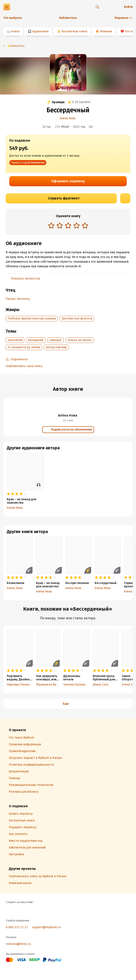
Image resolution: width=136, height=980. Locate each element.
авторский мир (56, 347)
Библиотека (68, 18)
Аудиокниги (40, 31)
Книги (15, 31)
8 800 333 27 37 (17, 927)
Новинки (106, 31)
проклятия (15, 340)
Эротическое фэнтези (77, 319)
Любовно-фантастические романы (32, 319)
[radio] (51, 225)
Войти (128, 7)
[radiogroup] (68, 226)
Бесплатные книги (74, 31)
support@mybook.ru (46, 927)
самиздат (55, 340)
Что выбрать (13, 18)
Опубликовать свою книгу (24, 366)
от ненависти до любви (24, 347)
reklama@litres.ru (18, 944)
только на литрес (80, 340)
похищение (36, 340)
